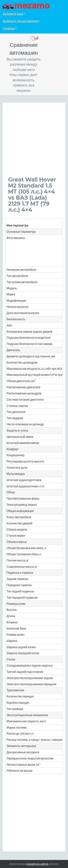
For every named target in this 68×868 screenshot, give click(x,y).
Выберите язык (14, 14)
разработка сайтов (37, 864)
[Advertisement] (34, 142)
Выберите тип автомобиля (21, 21)
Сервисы (10, 28)
